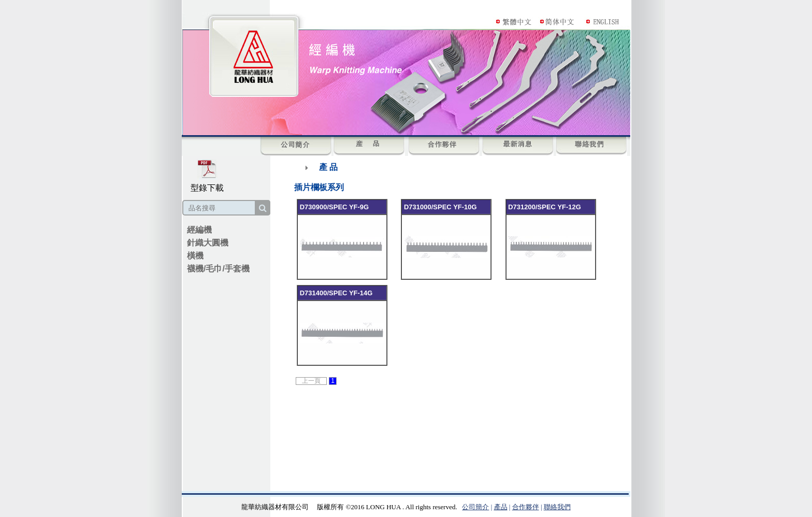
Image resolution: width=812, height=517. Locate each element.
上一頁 (311, 381)
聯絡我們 (557, 507)
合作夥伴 (526, 507)
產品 (501, 507)
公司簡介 (475, 507)
